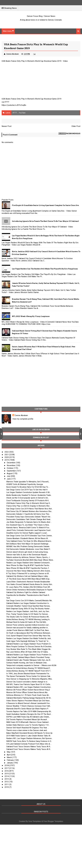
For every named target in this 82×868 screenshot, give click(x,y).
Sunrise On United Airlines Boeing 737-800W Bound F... (29, 668)
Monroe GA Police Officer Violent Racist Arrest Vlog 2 (28, 690)
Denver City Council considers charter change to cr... (27, 682)
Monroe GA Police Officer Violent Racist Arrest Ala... (27, 692)
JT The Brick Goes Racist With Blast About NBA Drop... (28, 579)
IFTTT (7, 102)
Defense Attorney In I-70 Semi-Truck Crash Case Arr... (28, 695)
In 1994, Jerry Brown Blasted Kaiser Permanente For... (28, 674)
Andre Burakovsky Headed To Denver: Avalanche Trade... (29, 495)
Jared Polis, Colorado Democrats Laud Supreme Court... (29, 530)
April (9, 755)
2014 (7, 776)
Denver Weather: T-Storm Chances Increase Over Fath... (29, 706)
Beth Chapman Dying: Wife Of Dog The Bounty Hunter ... (29, 609)
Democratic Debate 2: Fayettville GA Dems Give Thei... (28, 514)
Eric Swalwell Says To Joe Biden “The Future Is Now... (28, 525)
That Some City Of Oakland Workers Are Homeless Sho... (29, 511)
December (11, 463)
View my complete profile (23, 419)
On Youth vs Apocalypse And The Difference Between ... (29, 633)
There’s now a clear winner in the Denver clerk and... (27, 730)
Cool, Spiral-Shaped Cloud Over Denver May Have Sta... (29, 636)
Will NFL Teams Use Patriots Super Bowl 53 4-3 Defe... (29, 684)
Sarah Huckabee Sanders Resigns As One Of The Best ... (29, 714)
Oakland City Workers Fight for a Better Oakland (26, 592)
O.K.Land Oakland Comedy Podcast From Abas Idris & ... (29, 744)
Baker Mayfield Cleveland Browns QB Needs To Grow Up (29, 733)
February (11, 760)
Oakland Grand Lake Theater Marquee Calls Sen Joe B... (29, 660)
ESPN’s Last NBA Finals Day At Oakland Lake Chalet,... (28, 717)
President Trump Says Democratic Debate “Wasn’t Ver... (29, 517)
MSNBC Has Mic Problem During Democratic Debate (28, 546)
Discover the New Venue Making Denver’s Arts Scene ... (29, 571)
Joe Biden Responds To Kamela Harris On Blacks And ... (29, 522)
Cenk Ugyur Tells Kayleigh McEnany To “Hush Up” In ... (28, 641)
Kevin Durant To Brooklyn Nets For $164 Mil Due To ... (28, 487)
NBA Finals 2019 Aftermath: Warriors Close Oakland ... (28, 722)
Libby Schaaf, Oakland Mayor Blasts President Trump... (29, 657)
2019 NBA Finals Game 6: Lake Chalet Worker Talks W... (29, 736)
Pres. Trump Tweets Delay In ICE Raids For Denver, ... (28, 614)
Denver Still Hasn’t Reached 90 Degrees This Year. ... (28, 728)
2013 (7, 779)
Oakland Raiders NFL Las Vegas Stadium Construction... (29, 687)
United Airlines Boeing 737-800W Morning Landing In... (28, 619)
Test (8, 598)
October (10, 468)
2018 (7, 765)
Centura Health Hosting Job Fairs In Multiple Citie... (27, 663)
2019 (7, 460)
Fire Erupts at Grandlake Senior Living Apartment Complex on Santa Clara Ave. (46, 205)
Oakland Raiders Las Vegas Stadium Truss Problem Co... (29, 655)
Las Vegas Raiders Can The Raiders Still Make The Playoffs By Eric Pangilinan (45, 269)
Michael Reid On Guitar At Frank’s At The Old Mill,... (27, 622)
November (11, 465)
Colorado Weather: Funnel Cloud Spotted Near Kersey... (29, 606)
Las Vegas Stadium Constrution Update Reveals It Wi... (29, 492)
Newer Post (7, 126)
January (10, 763)
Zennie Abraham (21, 415)
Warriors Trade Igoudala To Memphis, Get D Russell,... (28, 482)
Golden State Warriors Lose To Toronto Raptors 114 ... (28, 725)
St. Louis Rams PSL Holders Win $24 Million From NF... (29, 587)
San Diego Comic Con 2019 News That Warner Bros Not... (30, 509)
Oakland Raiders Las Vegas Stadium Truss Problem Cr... (29, 644)
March (10, 757)
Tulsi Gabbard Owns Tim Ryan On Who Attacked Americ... (29, 541)
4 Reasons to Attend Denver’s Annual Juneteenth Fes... (29, 703)
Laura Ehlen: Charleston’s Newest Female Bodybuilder (28, 582)
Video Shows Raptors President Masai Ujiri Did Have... (28, 701)
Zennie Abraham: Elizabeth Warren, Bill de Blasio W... (28, 538)
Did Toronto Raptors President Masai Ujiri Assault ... (27, 720)
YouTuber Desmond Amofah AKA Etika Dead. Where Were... (30, 560)
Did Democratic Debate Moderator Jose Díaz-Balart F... (29, 549)
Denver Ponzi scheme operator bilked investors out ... (28, 625)
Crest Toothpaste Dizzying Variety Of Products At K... (28, 501)
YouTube (22, 113)
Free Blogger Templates (53, 821)
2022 (7, 452)
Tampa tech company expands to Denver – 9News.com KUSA (31, 665)
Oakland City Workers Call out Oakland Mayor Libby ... (28, 576)
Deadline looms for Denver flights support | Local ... (27, 533)
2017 (7, 768)
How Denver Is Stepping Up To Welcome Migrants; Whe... (30, 679)
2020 (7, 457)
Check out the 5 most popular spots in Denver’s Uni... (28, 498)
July (9, 476)
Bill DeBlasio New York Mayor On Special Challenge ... (28, 544)
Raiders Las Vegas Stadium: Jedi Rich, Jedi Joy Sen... (28, 611)
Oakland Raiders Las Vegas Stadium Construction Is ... (28, 603)
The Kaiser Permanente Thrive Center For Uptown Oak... (29, 676)
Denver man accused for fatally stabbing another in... (28, 628)
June (9, 479)
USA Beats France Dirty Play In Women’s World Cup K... (29, 503)
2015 (7, 774)
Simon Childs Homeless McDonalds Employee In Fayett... (30, 590)
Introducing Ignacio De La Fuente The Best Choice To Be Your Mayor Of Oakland (45, 221)
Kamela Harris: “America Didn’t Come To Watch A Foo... (28, 528)
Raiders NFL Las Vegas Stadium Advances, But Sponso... (29, 738)
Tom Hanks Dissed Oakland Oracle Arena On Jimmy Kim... (30, 584)
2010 (7, 787)
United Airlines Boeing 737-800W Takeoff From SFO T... (29, 671)
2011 (7, 784)
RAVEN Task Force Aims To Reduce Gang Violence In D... (29, 741)
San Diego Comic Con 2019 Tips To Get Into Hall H (27, 490)
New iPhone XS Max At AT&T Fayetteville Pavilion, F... (28, 568)
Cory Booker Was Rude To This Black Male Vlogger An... (29, 649)
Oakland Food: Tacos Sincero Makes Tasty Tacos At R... (29, 747)
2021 (7, 455)
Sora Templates (35, 821)
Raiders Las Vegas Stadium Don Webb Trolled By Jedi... (29, 638)
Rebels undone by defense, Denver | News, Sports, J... (28, 557)
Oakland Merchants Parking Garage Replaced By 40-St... (29, 698)
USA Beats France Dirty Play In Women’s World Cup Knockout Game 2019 (31, 61)
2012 (7, 782)
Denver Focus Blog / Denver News (41, 16)
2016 (7, 771)
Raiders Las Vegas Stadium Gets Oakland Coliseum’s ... (29, 563)
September (12, 471)
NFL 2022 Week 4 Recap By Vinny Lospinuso (31, 316)
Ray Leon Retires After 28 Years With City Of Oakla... (28, 652)
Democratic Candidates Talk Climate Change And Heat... (29, 519)
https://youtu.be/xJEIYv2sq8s (14, 105)
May (9, 752)
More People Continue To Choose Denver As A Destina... (29, 647)
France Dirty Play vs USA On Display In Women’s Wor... (28, 506)
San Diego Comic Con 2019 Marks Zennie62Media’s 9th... (30, 601)
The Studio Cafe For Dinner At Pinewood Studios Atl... (28, 617)
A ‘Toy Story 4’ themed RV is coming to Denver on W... (28, 574)
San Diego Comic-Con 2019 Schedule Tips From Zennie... (30, 536)
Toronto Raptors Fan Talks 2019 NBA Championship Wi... (29, 711)
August (10, 473)
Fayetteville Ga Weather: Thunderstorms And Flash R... (28, 595)
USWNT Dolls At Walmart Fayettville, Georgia (25, 484)
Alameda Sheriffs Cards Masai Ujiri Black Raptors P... (28, 709)
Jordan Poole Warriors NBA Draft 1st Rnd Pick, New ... (28, 630)
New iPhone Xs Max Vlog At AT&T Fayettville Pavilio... (28, 565)
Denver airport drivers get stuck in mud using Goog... (28, 552)
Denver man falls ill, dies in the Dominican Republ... (27, 555)
